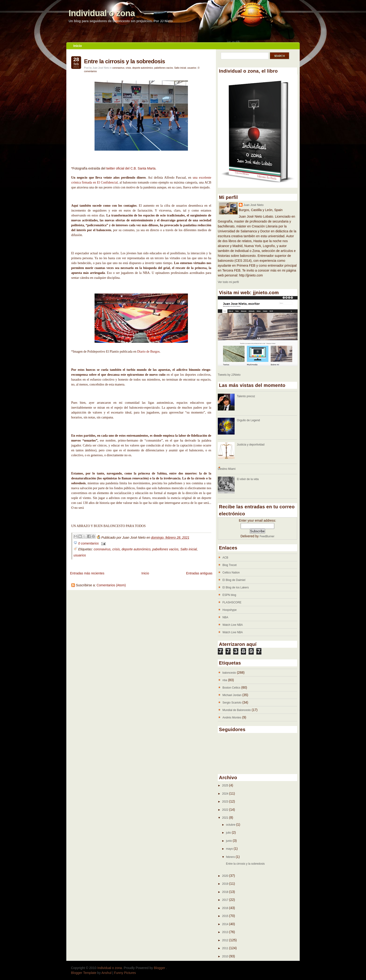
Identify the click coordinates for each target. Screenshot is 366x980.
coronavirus (118, 68)
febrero (231, 857)
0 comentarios (88, 543)
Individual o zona (102, 13)
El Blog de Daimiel (234, 580)
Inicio (78, 46)
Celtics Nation (231, 573)
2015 (226, 916)
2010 (226, 956)
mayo (230, 849)
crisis (128, 68)
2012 (226, 940)
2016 (226, 908)
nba (225, 680)
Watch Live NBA (233, 625)
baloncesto (229, 673)
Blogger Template (84, 973)
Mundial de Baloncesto (237, 710)
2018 (226, 892)
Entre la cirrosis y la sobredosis (125, 61)
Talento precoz (246, 396)
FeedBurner (267, 536)
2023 (226, 802)
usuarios (192, 68)
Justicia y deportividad (251, 445)
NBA (225, 617)
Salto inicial (180, 68)
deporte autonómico (143, 68)
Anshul (107, 973)
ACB (225, 558)
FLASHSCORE (232, 602)
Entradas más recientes (87, 573)
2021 (226, 818)
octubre (231, 825)
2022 (226, 810)
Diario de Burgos (148, 352)
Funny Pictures (125, 973)
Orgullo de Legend (248, 420)
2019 (226, 884)
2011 (226, 948)
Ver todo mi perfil (228, 282)
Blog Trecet (230, 565)
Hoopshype (230, 610)
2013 (226, 932)
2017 (226, 900)
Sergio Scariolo (232, 703)
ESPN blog (229, 595)
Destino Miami (227, 469)
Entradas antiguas (199, 573)
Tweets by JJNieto (229, 375)
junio (229, 841)
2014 (226, 924)
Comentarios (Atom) (111, 585)
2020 (226, 876)
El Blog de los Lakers (236, 587)
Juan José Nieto (253, 205)
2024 (226, 794)
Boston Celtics (231, 688)
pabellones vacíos (164, 68)
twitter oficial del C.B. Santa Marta (130, 168)
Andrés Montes (232, 718)
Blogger (160, 968)
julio (229, 833)
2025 (226, 785)
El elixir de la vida (248, 479)
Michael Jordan (232, 695)
